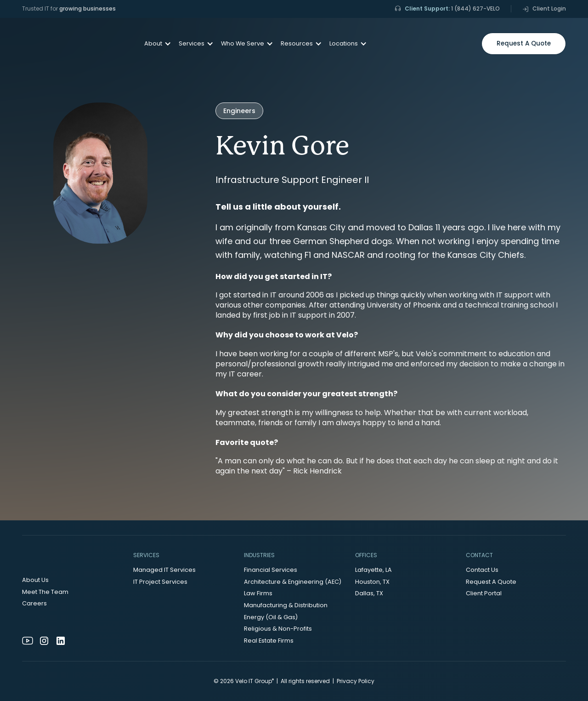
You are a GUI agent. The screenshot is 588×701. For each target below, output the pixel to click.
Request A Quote (491, 582)
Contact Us (482, 570)
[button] (154, 44)
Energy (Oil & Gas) (271, 617)
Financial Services (271, 570)
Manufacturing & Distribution (286, 605)
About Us (35, 580)
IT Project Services (160, 582)
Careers (34, 603)
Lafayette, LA (373, 570)
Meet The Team (45, 592)
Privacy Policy (356, 681)
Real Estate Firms (269, 641)
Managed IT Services (164, 570)
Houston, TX (372, 582)
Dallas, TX (369, 593)
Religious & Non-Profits (278, 629)
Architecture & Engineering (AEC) (293, 582)
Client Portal (484, 593)
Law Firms (258, 593)
